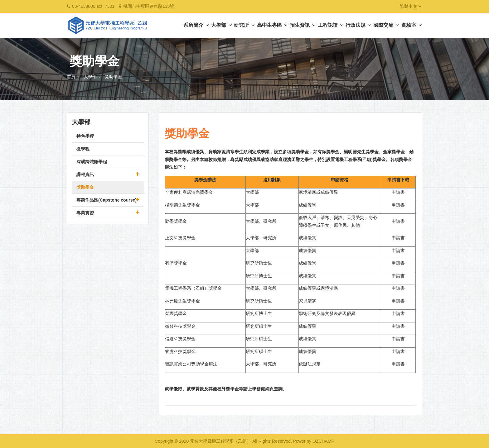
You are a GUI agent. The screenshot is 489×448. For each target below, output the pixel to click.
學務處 (259, 389)
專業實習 (85, 213)
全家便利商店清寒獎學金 (189, 192)
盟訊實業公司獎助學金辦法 (191, 364)
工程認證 (330, 25)
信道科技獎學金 (180, 339)
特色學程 (85, 136)
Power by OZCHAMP (314, 441)
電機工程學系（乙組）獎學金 (193, 288)
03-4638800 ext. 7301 (93, 6)
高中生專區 (272, 25)
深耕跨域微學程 (92, 162)
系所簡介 (196, 25)
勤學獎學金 (176, 221)
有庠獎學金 (176, 263)
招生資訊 (302, 25)
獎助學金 (113, 77)
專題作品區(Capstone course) (107, 200)
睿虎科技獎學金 (180, 351)
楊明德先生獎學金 (182, 205)
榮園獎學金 (176, 313)
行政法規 (358, 25)
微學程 (83, 149)
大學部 (221, 25)
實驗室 (412, 25)
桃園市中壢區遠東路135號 (149, 6)
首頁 (71, 77)
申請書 (398, 192)
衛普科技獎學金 (180, 326)
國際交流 (386, 25)
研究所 (244, 25)
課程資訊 (85, 174)
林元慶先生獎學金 (182, 301)
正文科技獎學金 (180, 238)
